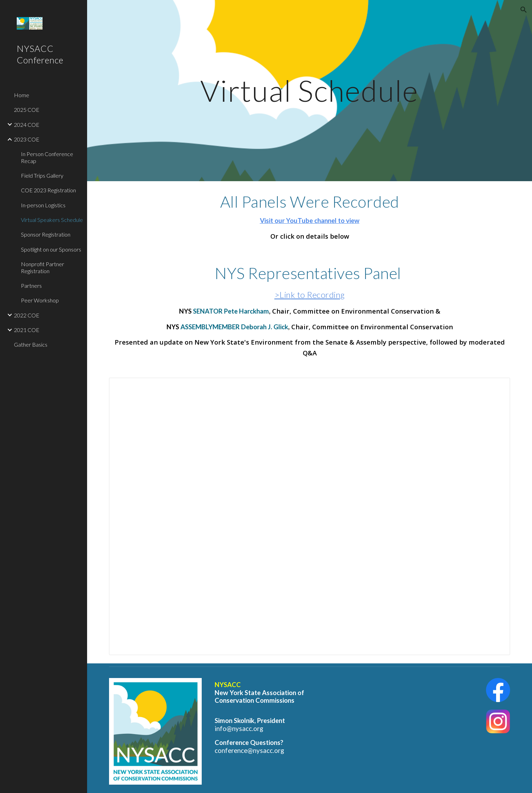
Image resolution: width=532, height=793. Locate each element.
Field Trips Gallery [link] (42, 175)
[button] (524, 10)
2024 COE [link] (27, 125)
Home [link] (22, 95)
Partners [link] (31, 286)
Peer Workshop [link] (40, 300)
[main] (310, 90)
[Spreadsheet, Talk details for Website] (310, 516)
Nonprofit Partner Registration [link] (43, 267)
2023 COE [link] (27, 139)
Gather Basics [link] (31, 344)
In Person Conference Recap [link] (47, 157)
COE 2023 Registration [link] (48, 190)
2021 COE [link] (27, 330)
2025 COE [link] (27, 110)
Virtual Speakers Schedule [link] (52, 220)
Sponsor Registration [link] (46, 234)
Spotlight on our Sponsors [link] (51, 249)
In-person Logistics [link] (43, 205)
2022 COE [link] (27, 315)
